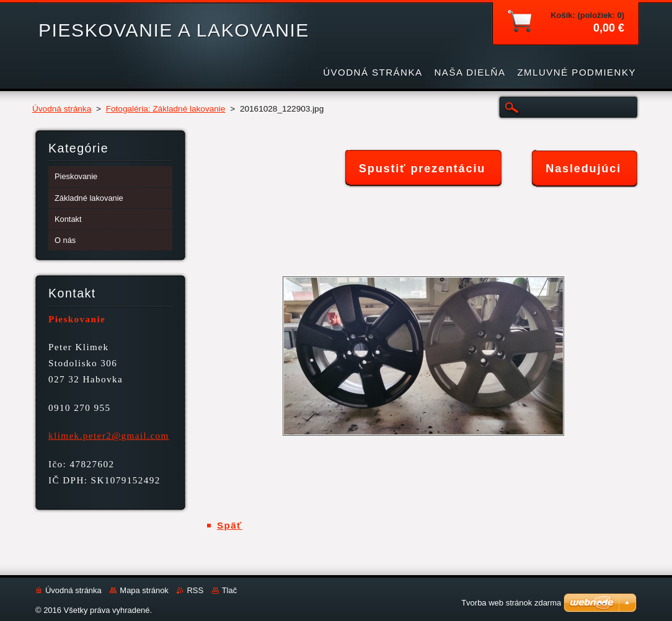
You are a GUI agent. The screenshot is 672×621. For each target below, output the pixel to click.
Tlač (229, 590)
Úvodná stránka (62, 109)
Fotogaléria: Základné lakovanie (166, 109)
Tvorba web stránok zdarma (511, 603)
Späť (230, 525)
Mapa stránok (144, 590)
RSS (195, 590)
